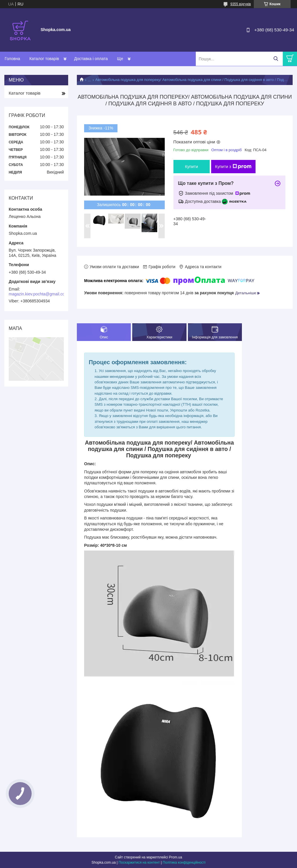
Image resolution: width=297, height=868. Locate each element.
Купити (192, 167)
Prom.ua (176, 857)
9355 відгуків (241, 4)
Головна (12, 59)
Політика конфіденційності (184, 862)
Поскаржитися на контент (139, 862)
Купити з (233, 167)
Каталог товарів (44, 59)
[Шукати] (276, 59)
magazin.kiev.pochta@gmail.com (38, 294)
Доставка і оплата (91, 59)
